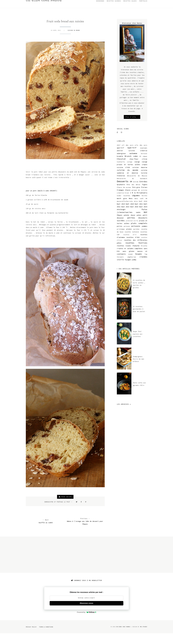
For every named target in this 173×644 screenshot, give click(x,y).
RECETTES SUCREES (114, 12)
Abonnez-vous (86, 614)
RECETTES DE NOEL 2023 (69, 2)
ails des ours (141, 156)
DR (131, 192)
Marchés (144, 206)
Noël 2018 (143, 212)
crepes (145, 175)
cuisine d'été (123, 178)
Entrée (136, 192)
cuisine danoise (140, 178)
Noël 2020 (130, 215)
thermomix (120, 268)
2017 (119, 156)
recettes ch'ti (130, 245)
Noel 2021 (139, 215)
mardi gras (122, 209)
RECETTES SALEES (130, 12)
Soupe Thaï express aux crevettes (137, 345)
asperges (144, 158)
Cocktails (121, 172)
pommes (145, 237)
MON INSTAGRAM (31, 2)
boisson (144, 164)
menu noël (139, 209)
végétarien (132, 268)
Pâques (119, 226)
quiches (136, 240)
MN (146, 209)
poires (119, 237)
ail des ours (128, 156)
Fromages (120, 201)
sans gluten (128, 262)
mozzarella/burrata (125, 212)
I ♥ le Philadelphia (139, 203)
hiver (127, 203)
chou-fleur (134, 170)
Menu (131, 209)
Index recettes (124, 206)
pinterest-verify (132, 231)
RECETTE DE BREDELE (48, 2)
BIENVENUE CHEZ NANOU (13, 2)
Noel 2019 (121, 215)
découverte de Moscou (137, 186)
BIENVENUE (100, 12)
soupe (130, 265)
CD (140, 167)
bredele (120, 167)
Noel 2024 (134, 217)
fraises (144, 198)
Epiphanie (121, 195)
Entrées (143, 192)
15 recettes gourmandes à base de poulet (139, 320)
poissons (136, 237)
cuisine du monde (74, 41)
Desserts (123, 192)
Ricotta (144, 256)
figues (145, 195)
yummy (134, 270)
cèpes (145, 167)
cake (135, 167)
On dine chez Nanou (44, 11)
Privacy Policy (31, 638)
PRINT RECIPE (65, 507)
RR (125, 259)
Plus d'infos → (132, 128)
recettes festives (136, 253)
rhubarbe (136, 256)
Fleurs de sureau (124, 198)
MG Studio (144, 637)
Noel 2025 (143, 217)
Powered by (86, 623)
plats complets (139, 234)
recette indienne (132, 242)
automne (133, 164)
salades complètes (135, 259)
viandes (143, 267)
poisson (127, 237)
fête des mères (133, 195)
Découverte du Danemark (132, 189)
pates (139, 226)
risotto (120, 259)
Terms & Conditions (46, 638)
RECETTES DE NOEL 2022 (90, 2)
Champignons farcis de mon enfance (138, 370)
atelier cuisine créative (132, 161)
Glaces (128, 201)
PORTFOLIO (143, 12)
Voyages (128, 270)
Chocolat (121, 169)
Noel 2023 (125, 217)
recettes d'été (133, 248)
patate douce (129, 226)
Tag (146, 265)
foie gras (136, 198)
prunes (129, 240)
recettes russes (124, 256)
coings (130, 172)
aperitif (120, 158)
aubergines (121, 164)
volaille (120, 270)
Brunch (128, 167)
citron (145, 170)
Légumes (136, 206)
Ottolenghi (121, 220)
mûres (136, 212)
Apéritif (132, 158)
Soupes (138, 264)
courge (137, 172)
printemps (121, 240)
